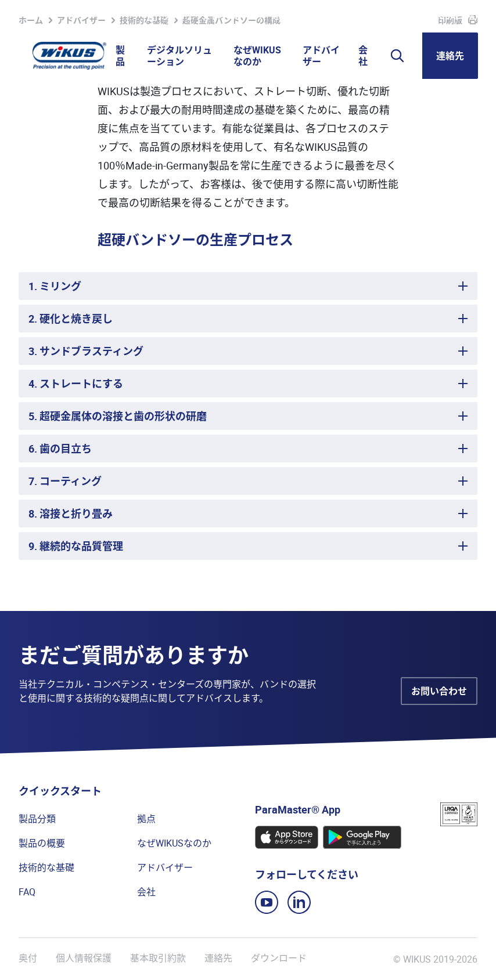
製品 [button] (120, 56)
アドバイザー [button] (321, 56)
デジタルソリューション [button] (179, 56)
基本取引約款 (158, 958)
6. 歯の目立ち (60, 449)
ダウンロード (279, 958)
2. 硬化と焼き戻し (71, 319)
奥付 (28, 958)
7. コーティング (65, 481)
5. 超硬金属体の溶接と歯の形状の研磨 (118, 416)
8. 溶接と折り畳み (71, 513)
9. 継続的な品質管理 (76, 546)
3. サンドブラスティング (86, 351)
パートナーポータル (269, 16)
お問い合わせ (439, 691)
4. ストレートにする (76, 384)
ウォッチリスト (183, 16)
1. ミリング (55, 286)
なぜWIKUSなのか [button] (257, 56)
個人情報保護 (84, 958)
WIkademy (339, 16)
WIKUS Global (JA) (440, 16)
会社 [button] (363, 56)
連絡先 (450, 56)
